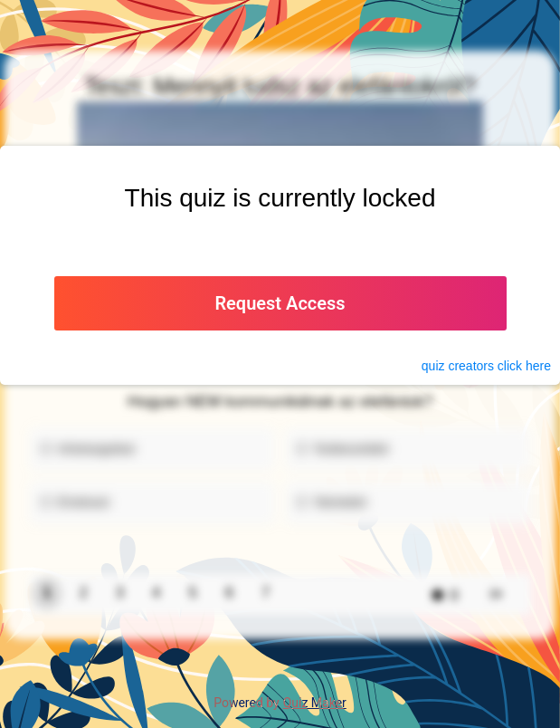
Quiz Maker (315, 703)
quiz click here (486, 366)
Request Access (280, 303)
